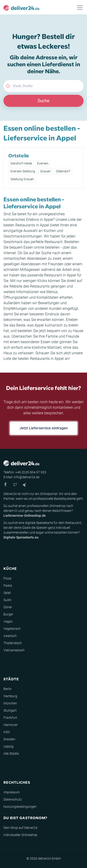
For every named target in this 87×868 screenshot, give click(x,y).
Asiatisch (10, 636)
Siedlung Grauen (22, 179)
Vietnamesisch (14, 650)
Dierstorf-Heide (21, 163)
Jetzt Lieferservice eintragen (44, 428)
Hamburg (10, 696)
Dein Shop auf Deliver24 (20, 828)
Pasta (8, 586)
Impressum (12, 792)
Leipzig (8, 746)
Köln (7, 732)
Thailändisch (13, 643)
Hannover (11, 725)
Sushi (7, 600)
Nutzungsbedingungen (20, 807)
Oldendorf (63, 171)
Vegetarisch (12, 629)
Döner (8, 607)
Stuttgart (10, 710)
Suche (43, 101)
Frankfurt (10, 718)
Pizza (7, 578)
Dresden (9, 739)
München (10, 703)
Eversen (43, 163)
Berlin (8, 689)
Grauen (45, 171)
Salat (7, 593)
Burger (8, 614)
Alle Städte (11, 754)
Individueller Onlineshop (20, 835)
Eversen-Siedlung (23, 171)
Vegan (8, 621)
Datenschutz (13, 799)
